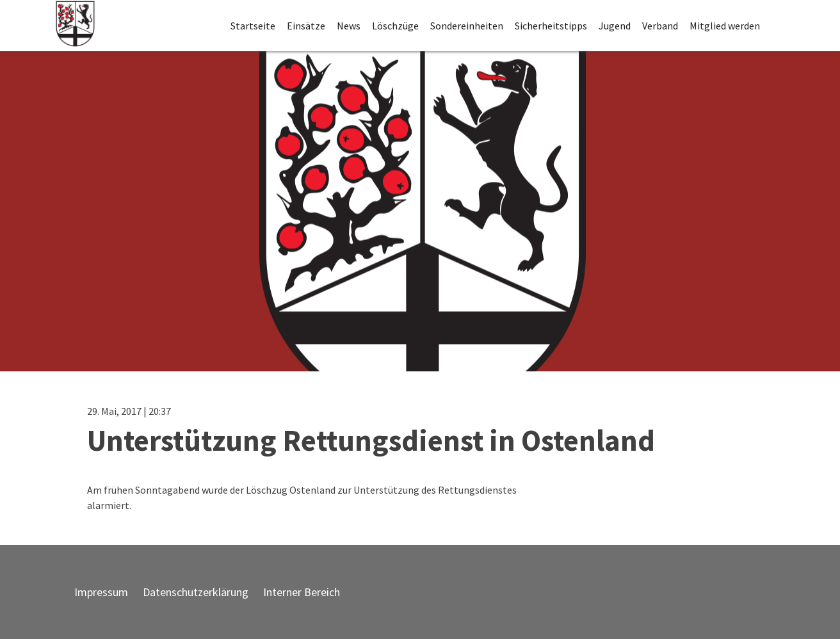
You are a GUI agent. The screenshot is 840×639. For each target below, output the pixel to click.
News (349, 26)
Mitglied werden (725, 26)
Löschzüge (395, 26)
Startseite (253, 26)
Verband (660, 26)
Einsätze (306, 26)
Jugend (615, 26)
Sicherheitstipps (551, 26)
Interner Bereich (302, 592)
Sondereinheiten (467, 26)
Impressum (101, 592)
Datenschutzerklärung (196, 592)
